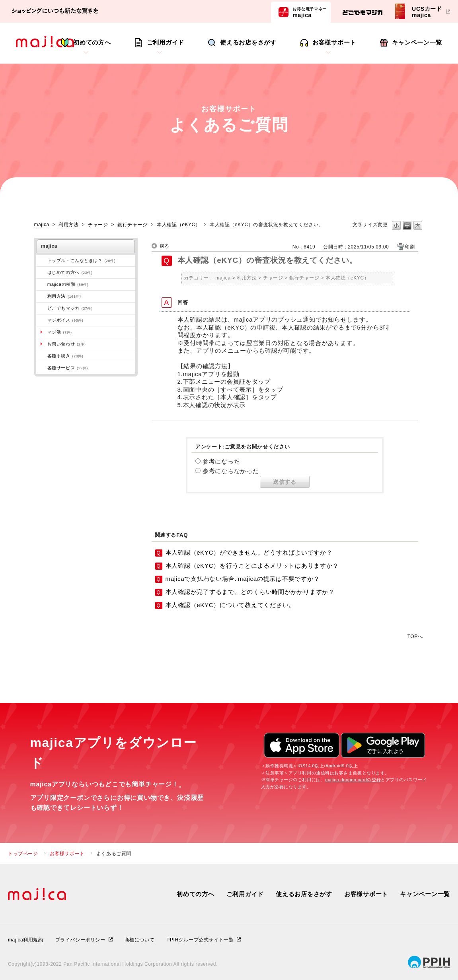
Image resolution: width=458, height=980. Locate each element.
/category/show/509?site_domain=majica (42, 296)
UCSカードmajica (427, 12)
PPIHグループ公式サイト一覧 (200, 940)
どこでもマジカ (70, 308)
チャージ (98, 225)
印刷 (410, 247)
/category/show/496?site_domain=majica (42, 308)
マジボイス (65, 320)
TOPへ (415, 636)
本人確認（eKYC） (178, 225)
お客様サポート (334, 42)
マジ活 (60, 332)
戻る (165, 246)
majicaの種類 (68, 284)
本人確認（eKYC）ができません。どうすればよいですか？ (249, 552)
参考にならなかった (231, 471)
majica (310, 12)
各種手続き (65, 356)
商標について (140, 940)
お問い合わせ (67, 344)
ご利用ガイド (166, 42)
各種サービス (68, 368)
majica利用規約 (26, 940)
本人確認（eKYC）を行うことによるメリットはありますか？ (252, 566)
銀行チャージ (133, 225)
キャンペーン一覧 (417, 42)
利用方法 (68, 225)
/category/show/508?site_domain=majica (42, 284)
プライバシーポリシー (80, 940)
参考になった (221, 461)
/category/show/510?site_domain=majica (42, 368)
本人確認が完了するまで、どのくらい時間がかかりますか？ (250, 592)
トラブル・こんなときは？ (82, 260)
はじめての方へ (70, 272)
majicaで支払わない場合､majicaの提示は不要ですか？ (243, 579)
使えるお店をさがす (248, 42)
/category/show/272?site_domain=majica (42, 356)
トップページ (23, 854)
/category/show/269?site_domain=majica (42, 272)
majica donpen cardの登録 (353, 780)
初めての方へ (92, 42)
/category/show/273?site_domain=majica (42, 260)
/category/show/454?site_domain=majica (42, 320)
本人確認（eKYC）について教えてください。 (230, 605)
